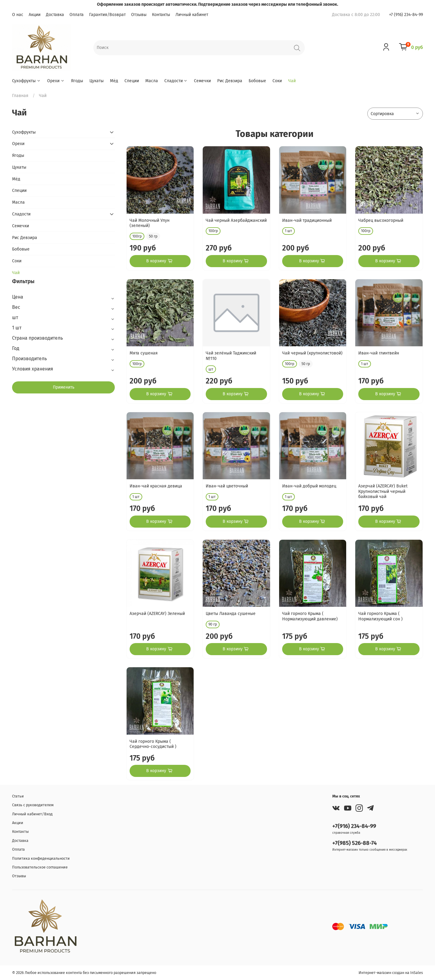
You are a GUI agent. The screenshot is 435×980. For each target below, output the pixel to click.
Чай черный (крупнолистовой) (312, 353)
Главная (20, 96)
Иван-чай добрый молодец (309, 486)
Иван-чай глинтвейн (379, 353)
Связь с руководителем (33, 805)
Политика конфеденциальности (41, 858)
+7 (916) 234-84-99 (406, 15)
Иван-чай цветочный (227, 486)
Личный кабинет (192, 15)
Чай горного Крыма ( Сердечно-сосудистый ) (153, 744)
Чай (292, 81)
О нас (18, 15)
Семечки (202, 81)
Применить (64, 387)
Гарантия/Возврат (107, 15)
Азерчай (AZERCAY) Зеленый (157, 614)
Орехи (56, 81)
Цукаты (97, 81)
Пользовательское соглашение (40, 867)
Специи (132, 81)
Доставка (55, 15)
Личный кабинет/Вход (32, 814)
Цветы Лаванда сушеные (231, 614)
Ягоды (77, 81)
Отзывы (139, 15)
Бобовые (257, 81)
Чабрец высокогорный (381, 220)
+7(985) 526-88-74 (354, 843)
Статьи (18, 796)
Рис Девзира (230, 81)
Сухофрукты (26, 81)
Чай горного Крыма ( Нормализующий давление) (310, 616)
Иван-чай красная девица (156, 486)
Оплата (77, 15)
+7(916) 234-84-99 (354, 826)
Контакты (161, 15)
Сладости (176, 81)
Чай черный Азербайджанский (236, 220)
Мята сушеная (144, 353)
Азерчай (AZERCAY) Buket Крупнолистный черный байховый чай (383, 491)
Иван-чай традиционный (307, 220)
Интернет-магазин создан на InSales (391, 973)
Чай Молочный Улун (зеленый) (150, 223)
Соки (277, 81)
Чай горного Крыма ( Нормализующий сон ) (380, 616)
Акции (35, 15)
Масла (152, 81)
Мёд (114, 81)
